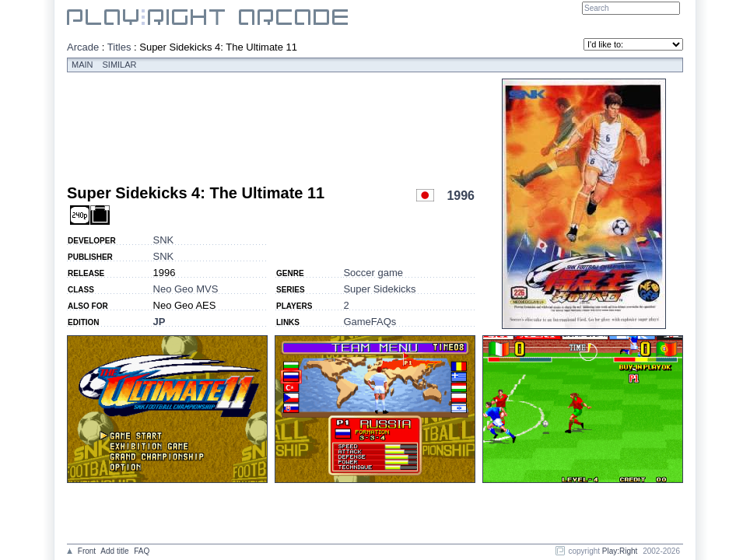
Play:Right (620, 551)
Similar (120, 65)
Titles (119, 47)
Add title (114, 551)
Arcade (83, 47)
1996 (461, 196)
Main (82, 65)
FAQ (142, 551)
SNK (164, 240)
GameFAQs (370, 322)
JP (159, 322)
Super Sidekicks (379, 289)
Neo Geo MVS (186, 289)
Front (87, 551)
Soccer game (373, 273)
